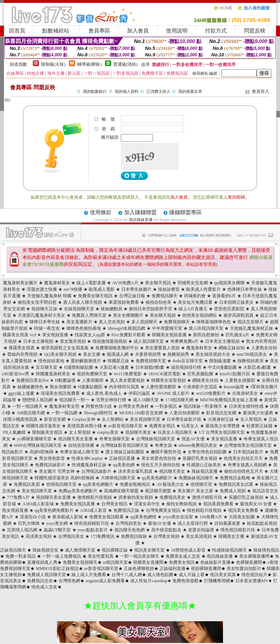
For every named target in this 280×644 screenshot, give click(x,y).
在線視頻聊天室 (79, 309)
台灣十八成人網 (127, 575)
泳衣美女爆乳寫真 (135, 471)
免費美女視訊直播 (78, 504)
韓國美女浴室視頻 (169, 380)
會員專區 (99, 31)
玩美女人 (190, 426)
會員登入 (261, 91)
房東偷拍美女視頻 (136, 497)
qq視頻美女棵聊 (229, 283)
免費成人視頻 (233, 491)
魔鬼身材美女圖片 (20, 283)
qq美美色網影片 (157, 478)
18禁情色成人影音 (188, 550)
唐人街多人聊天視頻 (83, 302)
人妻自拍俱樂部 (184, 413)
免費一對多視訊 (21, 556)
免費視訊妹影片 (50, 465)
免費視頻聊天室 (151, 361)
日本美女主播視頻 (222, 341)
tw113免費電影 (128, 374)
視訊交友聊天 (250, 322)
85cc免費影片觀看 (129, 335)
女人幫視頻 (80, 432)
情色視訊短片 (254, 575)
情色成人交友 (44, 587)
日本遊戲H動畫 (150, 367)
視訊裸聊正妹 (115, 550)
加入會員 (138, 31)
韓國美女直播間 (148, 562)
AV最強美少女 (170, 484)
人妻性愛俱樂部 (161, 387)
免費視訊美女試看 (236, 484)
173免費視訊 (102, 536)
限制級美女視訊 (47, 432)
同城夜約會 (195, 296)
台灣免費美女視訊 (163, 510)
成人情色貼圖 (160, 575)
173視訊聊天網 (179, 400)
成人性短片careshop (149, 581)
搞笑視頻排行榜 (186, 367)
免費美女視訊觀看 (106, 517)
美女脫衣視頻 (73, 341)
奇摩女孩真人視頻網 (247, 465)
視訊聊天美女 (172, 471)
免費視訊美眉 (27, 484)
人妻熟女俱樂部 (240, 380)
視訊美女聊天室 (149, 550)
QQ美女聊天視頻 (60, 354)
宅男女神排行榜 (111, 400)
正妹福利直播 (172, 569)
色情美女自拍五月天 (243, 458)
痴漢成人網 (118, 354)
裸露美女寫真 (22, 348)
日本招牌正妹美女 (236, 302)
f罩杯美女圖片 (264, 387)
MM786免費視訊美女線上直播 (229, 400)
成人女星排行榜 (193, 523)
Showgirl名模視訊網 (126, 328)
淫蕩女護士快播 (42, 289)
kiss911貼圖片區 (235, 374)
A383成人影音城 (38, 504)
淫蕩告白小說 (33, 517)
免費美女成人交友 (183, 556)
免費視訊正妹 (126, 510)
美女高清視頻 (199, 536)
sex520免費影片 (211, 393)
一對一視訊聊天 (27, 406)
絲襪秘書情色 (30, 387)
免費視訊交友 (40, 581)
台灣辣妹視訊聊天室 (156, 439)
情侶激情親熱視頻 (110, 341)
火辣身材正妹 (221, 419)
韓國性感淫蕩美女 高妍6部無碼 (64, 478)
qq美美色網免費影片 (54, 510)
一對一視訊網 (64, 413)
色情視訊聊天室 (61, 484)
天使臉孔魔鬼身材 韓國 (49, 296)
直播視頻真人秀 (42, 562)
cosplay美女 (108, 432)
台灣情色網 (69, 581)
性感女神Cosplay (87, 458)
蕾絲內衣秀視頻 (22, 354)
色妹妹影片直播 (215, 562)
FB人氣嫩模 (14, 432)
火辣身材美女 (245, 393)
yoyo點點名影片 (93, 530)
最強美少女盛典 (258, 413)
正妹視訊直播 (122, 458)
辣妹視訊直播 (205, 471)
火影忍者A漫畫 (114, 367)
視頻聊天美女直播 (53, 497)
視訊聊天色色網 (130, 530)
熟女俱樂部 (61, 387)
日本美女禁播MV (252, 581)
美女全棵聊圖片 (128, 315)
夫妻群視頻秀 (148, 354)
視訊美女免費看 (243, 510)
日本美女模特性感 (246, 406)
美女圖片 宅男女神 (57, 471)
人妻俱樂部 (93, 380)
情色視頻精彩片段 (92, 523)
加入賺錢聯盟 (140, 212)
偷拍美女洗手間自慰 (37, 302)
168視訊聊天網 (31, 413)
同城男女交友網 (193, 283)
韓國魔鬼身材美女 (53, 374)
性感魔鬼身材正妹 (89, 465)
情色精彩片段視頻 (204, 510)
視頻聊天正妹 (44, 309)
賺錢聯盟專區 (185, 212)
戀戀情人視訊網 (38, 400)
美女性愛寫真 (101, 556)
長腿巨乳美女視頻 (200, 458)
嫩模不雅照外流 (166, 452)
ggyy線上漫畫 (21, 393)
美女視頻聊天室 (145, 419)
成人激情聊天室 (80, 550)
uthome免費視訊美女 (198, 445)
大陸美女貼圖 (242, 517)
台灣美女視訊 (114, 504)
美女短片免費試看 (195, 302)
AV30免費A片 (125, 283)
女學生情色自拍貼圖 (207, 452)
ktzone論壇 (234, 387)
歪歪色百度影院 (229, 309)
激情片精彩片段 (207, 497)
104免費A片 (211, 517)
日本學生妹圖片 (136, 289)
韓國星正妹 (118, 361)
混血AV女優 (193, 439)
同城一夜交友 (47, 328)
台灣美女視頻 (166, 536)
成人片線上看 (192, 575)
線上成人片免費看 (89, 575)
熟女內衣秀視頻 (261, 341)
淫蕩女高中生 (147, 504)
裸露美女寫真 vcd (19, 335)
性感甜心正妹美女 (204, 465)
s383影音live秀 (16, 374)
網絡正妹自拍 (232, 348)
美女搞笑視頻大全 (213, 354)
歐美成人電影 (102, 289)
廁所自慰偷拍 (206, 335)
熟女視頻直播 (15, 510)
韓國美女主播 (231, 536)
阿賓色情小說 (99, 406)
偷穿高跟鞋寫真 (239, 315)
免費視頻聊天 (177, 322)
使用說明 (177, 31)
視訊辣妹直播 (141, 220)
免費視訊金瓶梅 (235, 478)
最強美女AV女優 (256, 504)
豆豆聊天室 (47, 367)
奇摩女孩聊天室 (114, 439)
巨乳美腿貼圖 (200, 374)
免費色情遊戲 (185, 581)
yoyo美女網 (57, 523)
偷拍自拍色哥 (158, 302)
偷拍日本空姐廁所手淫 (150, 309)
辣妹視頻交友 (45, 550)
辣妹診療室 (169, 289)
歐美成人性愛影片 (204, 289)
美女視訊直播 (224, 439)
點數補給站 (56, 31)
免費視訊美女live (32, 380)
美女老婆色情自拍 (159, 458)
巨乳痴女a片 (237, 335)
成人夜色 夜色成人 (104, 393)
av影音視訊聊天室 (125, 426)
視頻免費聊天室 (92, 374)
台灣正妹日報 (132, 296)
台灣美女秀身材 (134, 406)
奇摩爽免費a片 (184, 341)
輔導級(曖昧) (89, 64)
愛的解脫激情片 (86, 361)
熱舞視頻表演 (250, 361)
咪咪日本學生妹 (45, 322)
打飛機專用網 (217, 581)
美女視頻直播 (55, 335)
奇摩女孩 (163, 445)
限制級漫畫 (220, 361)
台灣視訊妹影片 (96, 471)
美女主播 (92, 354)
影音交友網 (55, 419)
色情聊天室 (201, 484)
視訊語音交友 (265, 491)
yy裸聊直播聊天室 (34, 439)
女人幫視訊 (251, 419)
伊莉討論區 (139, 393)
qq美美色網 (124, 465)
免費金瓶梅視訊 (135, 484)
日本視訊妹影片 (248, 452)
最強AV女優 (159, 523)
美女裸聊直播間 (254, 556)
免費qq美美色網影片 (78, 491)
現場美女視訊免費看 (60, 393)
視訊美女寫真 (223, 575)
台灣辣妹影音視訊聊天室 (124, 445)
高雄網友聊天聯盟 (121, 491)
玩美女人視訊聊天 (175, 432)
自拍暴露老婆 (227, 523)
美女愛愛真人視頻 (162, 348)
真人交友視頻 (112, 322)
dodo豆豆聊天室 (188, 361)
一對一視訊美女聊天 (140, 556)
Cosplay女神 (84, 419)
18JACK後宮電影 (165, 374)
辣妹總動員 (111, 309)
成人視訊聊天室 (149, 341)
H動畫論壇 (65, 380)
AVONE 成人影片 (173, 393)
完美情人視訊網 (22, 530)
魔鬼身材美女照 (64, 406)
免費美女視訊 (162, 426)
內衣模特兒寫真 (124, 387)
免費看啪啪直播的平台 (117, 348)
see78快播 (73, 289)
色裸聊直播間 (249, 562)
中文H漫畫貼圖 (222, 367)
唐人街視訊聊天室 (206, 328)
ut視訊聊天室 (115, 562)
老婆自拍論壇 (201, 530)
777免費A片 (18, 497)
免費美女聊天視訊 (95, 296)
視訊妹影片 (12, 452)
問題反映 (255, 31)
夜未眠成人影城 (67, 517)
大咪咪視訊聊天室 (118, 478)
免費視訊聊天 (165, 296)
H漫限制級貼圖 (78, 367)
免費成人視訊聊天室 (47, 575)
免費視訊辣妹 (134, 536)
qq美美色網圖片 (98, 484)
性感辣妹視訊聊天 (229, 550)
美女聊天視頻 (163, 315)
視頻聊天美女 (138, 432)
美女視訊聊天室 (37, 491)
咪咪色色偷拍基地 (84, 328)
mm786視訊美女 (252, 354)
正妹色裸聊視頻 (139, 569)
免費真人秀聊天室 (89, 315)
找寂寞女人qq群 (90, 335)
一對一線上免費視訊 (62, 556)
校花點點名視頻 (262, 523)
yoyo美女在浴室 (178, 517)
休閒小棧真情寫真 (20, 419)
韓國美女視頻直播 (169, 335)
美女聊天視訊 (158, 283)
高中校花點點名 (166, 530)
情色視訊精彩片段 (238, 530)
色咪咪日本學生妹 (245, 289)
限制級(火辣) (53, 64)
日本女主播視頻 (38, 341)
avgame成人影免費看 (105, 581)
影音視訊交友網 (221, 413)
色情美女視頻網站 (200, 315)
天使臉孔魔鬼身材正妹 (251, 328)
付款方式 (216, 31)
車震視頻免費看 (124, 302)
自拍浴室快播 (81, 445)
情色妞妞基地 (51, 361)
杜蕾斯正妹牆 (259, 426)
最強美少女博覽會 (223, 426)
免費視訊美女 (172, 497)
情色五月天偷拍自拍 (161, 465)
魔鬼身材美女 (57, 283)
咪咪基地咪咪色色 (214, 322)
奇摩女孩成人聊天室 (79, 452)
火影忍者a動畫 (257, 367)
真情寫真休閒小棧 (84, 426)
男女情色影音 (52, 458)
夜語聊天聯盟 (158, 491)
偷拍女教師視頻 (181, 504)
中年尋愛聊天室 (167, 328)
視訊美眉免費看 (218, 504)
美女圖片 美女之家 (195, 491)
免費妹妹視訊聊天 (196, 478)
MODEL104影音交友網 (141, 413)
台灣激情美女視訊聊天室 (248, 445)
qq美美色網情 (143, 517)
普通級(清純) (126, 64)
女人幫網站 (113, 419)
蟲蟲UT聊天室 (57, 530)
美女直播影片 (79, 322)
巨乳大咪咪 (29, 523)
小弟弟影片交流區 (200, 387)
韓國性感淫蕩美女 (43, 426)
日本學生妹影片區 (184, 419)
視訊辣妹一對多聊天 (203, 406)
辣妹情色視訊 (266, 550)
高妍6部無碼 (41, 452)
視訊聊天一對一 (74, 400)
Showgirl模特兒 (98, 413)
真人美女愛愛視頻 (127, 380)
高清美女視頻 (39, 536)
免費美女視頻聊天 (80, 562)
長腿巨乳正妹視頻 (246, 497)
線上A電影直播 (91, 283)
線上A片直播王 (193, 309)
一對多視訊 (166, 406)
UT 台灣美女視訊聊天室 (222, 432)
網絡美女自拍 (205, 380)
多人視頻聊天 (144, 322)
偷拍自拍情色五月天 (244, 471)
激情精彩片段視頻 (95, 497)
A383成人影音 (94, 510)
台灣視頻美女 (128, 523)
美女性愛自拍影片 (244, 569)
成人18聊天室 (146, 400)
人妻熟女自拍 (264, 348)
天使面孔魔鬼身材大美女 (41, 315)
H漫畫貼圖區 (90, 387)
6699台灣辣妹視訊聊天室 (38, 445)
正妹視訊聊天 (13, 550)
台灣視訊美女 (71, 536)
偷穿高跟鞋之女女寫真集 (65, 348)
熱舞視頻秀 (178, 354)
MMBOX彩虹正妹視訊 (57, 569)
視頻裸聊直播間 (206, 569)
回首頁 (17, 31)
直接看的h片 (224, 296)
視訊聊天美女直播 (75, 439)
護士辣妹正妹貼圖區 (125, 452)
